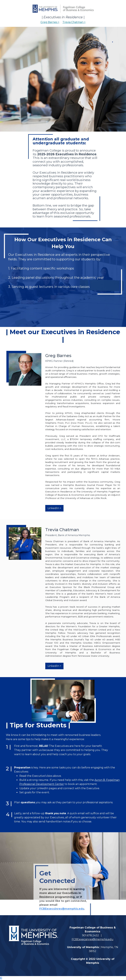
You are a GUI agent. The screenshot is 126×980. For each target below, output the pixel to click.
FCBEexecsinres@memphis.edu (62, 909)
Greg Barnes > (50, 22)
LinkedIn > (54, 508)
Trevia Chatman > (74, 22)
